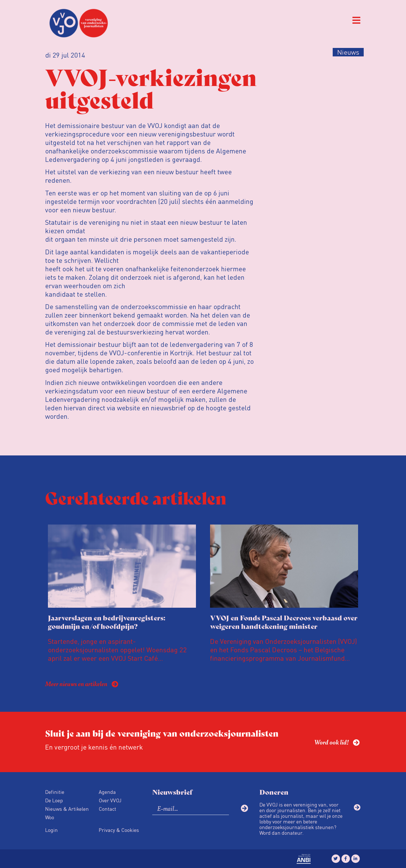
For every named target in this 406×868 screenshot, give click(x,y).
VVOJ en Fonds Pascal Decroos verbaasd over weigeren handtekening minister (284, 622)
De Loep (54, 800)
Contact (107, 809)
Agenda (107, 792)
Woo (50, 817)
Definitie (55, 792)
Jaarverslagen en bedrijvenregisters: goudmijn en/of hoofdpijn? (107, 622)
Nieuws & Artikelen (67, 809)
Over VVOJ (110, 800)
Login (51, 830)
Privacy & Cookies (119, 830)
